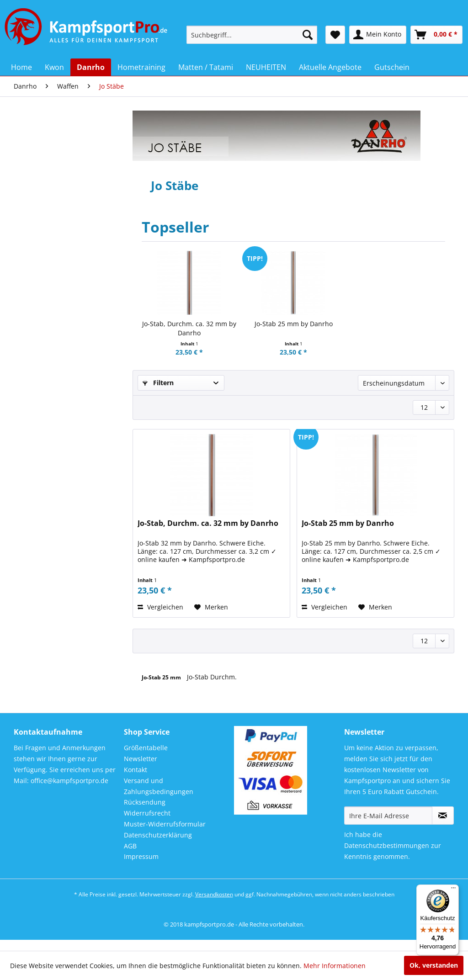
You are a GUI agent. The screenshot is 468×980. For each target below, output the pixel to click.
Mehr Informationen (335, 966)
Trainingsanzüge (53, 392)
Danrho (35, 138)
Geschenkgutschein (58, 233)
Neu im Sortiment (55, 154)
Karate (38, 273)
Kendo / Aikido (50, 286)
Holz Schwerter (52, 506)
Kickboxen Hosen (54, 299)
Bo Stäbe (44, 469)
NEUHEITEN (41, 662)
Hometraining (44, 625)
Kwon (32, 120)
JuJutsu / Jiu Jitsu (53, 260)
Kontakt (136, 781)
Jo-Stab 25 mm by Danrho (294, 324)
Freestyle (42, 220)
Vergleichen (160, 607)
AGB (130, 857)
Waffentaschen (52, 432)
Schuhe (39, 326)
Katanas (43, 444)
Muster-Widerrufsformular (165, 835)
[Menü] (453, 890)
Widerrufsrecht (147, 824)
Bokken (42, 493)
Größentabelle (146, 759)
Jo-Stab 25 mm (162, 677)
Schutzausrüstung (56, 339)
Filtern (158, 383)
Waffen (39, 419)
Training (41, 379)
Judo (35, 246)
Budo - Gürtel (48, 193)
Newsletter (141, 770)
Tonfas (41, 543)
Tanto (40, 530)
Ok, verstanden (434, 965)
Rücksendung (145, 813)
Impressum (141, 868)
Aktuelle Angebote (51, 680)
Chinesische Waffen (58, 567)
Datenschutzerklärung (158, 846)
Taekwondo (45, 366)
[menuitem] (252, 35)
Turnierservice (50, 405)
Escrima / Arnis (52, 580)
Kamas (41, 518)
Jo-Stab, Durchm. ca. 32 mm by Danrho (189, 328)
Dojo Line (42, 207)
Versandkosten (214, 905)
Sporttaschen (48, 352)
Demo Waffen (50, 592)
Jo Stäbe (43, 481)
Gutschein (39, 698)
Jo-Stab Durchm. (212, 677)
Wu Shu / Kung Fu (55, 605)
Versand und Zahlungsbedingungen (159, 797)
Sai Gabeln (46, 456)
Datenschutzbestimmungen (387, 857)
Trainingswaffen (53, 555)
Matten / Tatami (52, 313)
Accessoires (46, 167)
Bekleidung (45, 180)
